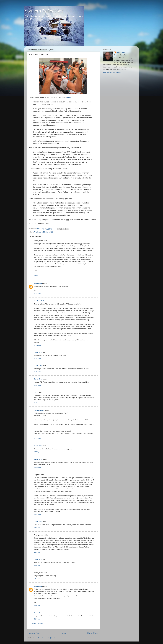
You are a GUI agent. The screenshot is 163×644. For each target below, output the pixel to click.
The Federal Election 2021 (44, 232)
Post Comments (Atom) (47, 638)
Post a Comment (38, 624)
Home (64, 633)
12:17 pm (37, 452)
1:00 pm (37, 528)
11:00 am (37, 294)
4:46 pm (37, 552)
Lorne (36, 392)
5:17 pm (37, 579)
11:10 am (37, 358)
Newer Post (34, 633)
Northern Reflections (44, 11)
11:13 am (37, 372)
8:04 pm (37, 606)
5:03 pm (37, 566)
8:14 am (37, 619)
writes (68, 98)
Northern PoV (39, 301)
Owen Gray (38, 352)
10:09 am (37, 276)
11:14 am (37, 385)
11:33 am (37, 439)
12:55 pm (37, 514)
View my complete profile (112, 72)
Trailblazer (38, 283)
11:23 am (37, 403)
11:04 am (37, 345)
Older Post (92, 633)
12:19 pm (37, 467)
